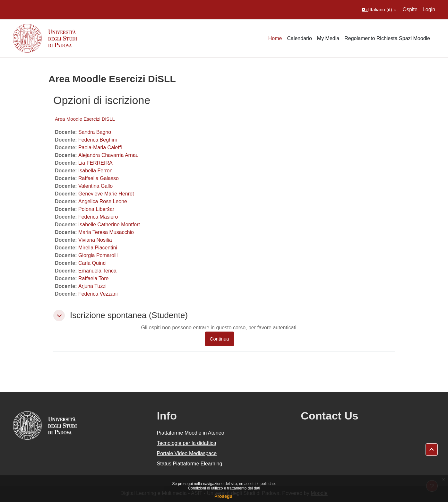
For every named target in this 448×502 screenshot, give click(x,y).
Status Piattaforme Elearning (190, 464)
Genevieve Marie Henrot (106, 194)
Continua (220, 339)
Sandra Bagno (95, 132)
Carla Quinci (92, 263)
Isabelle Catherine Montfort (109, 225)
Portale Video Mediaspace (187, 453)
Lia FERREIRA (95, 163)
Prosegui (224, 496)
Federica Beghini (98, 140)
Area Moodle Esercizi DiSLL (85, 119)
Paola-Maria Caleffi (100, 147)
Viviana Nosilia (95, 240)
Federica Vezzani (98, 294)
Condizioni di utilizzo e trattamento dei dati (224, 488)
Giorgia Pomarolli (98, 255)
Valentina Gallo (95, 186)
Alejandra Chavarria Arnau (108, 155)
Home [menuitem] (275, 38)
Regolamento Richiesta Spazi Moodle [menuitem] (387, 38)
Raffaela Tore (94, 278)
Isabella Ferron (95, 171)
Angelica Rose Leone (103, 201)
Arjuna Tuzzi (92, 286)
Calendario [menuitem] (299, 38)
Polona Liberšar (96, 209)
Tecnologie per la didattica (187, 443)
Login (429, 9)
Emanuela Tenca (97, 271)
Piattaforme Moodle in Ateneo (191, 433)
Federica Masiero (98, 217)
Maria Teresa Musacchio (106, 232)
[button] (379, 10)
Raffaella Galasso (99, 178)
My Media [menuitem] (328, 38)
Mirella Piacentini (98, 248)
